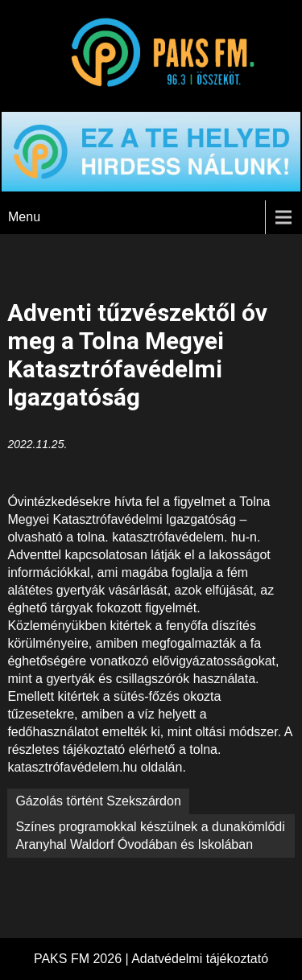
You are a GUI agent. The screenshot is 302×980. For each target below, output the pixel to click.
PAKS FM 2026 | (83, 959)
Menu (24, 217)
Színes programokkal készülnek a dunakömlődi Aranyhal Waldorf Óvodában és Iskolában (150, 836)
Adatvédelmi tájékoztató (200, 959)
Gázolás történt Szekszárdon (98, 801)
